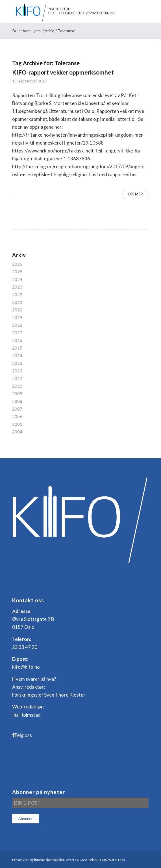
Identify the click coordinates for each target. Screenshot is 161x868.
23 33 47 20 (25, 647)
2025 (17, 272)
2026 (17, 264)
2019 (17, 317)
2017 (17, 333)
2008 (17, 401)
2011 (17, 378)
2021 (17, 302)
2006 (17, 416)
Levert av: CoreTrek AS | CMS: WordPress (95, 860)
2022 (17, 295)
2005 (17, 424)
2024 (17, 279)
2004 (17, 432)
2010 (17, 386)
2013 (17, 363)
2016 (17, 340)
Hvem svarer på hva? (34, 679)
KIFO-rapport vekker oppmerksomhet (63, 72)
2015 (17, 348)
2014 (17, 356)
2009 (17, 394)
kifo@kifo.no (26, 667)
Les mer (136, 194)
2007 (17, 409)
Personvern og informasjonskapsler (38, 860)
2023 (17, 287)
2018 (17, 325)
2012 (17, 371)
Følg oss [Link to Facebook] (23, 735)
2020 (17, 310)
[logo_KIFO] (67, 11)
